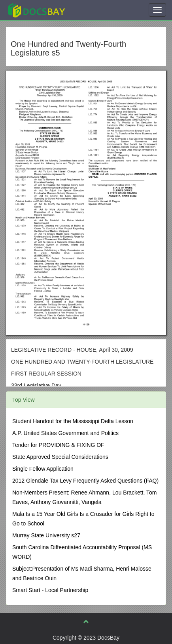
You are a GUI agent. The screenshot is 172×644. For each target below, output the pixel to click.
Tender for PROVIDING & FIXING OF (58, 445)
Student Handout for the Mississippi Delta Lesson (73, 421)
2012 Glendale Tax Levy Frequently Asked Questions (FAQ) (85, 481)
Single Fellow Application (43, 469)
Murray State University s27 (46, 535)
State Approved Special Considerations (60, 457)
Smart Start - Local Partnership (50, 590)
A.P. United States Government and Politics (65, 433)
